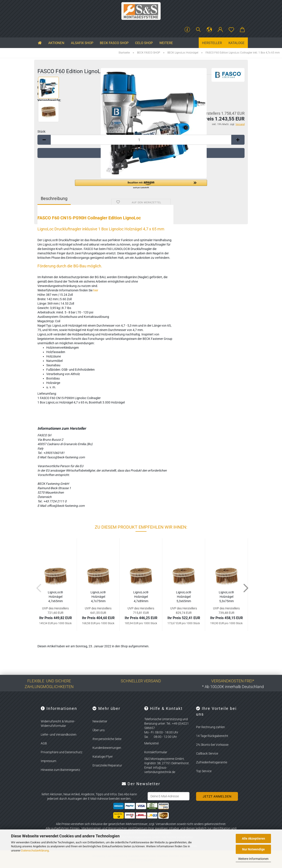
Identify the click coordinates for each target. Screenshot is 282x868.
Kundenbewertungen (107, 748)
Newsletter (100, 721)
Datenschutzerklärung (35, 850)
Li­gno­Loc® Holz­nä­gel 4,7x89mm (141, 597)
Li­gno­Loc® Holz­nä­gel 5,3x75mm (226, 597)
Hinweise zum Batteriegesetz (60, 770)
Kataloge (237, 43)
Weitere (166, 43)
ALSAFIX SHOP (82, 43)
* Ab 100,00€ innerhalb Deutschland (233, 687)
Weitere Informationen (253, 859)
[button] (209, 30)
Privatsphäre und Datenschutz (62, 752)
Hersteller (212, 43)
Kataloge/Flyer (103, 757)
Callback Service (207, 753)
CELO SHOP (144, 43)
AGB (44, 743)
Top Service (204, 771)
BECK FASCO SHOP (114, 43)
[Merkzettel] (231, 30)
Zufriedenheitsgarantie (212, 762)
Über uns (99, 730)
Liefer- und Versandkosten (59, 735)
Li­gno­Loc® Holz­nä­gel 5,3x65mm (184, 597)
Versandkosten (166, 824)
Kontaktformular (156, 752)
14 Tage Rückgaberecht (212, 736)
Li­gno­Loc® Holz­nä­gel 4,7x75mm (98, 597)
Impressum (48, 761)
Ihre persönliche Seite (107, 739)
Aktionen (56, 43)
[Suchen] (198, 30)
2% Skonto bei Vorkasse (212, 745)
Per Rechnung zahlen (211, 727)
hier (96, 290)
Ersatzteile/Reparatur (107, 765)
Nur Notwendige (253, 849)
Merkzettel (151, 743)
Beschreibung (54, 198)
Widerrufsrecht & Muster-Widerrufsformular (58, 724)
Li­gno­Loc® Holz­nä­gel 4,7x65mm (55, 597)
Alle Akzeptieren (253, 838)
